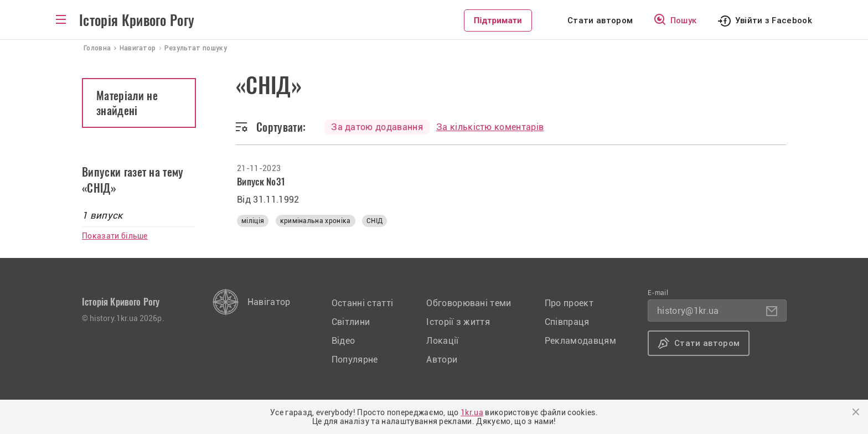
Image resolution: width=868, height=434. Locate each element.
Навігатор (269, 302)
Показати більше (115, 236)
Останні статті (362, 303)
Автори (442, 360)
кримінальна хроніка (316, 221)
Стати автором (600, 20)
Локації (442, 341)
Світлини (351, 322)
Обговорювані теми (469, 303)
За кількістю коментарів (490, 127)
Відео (343, 341)
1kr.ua (472, 412)
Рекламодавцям (580, 341)
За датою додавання (377, 127)
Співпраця (567, 322)
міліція (253, 221)
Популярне (355, 360)
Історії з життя (458, 322)
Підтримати (498, 20)
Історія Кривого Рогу (137, 20)
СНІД (374, 221)
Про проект (569, 303)
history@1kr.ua (688, 311)
